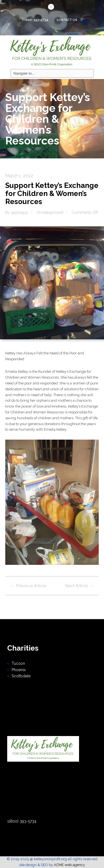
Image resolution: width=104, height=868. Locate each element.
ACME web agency (69, 865)
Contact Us (69, 20)
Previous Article (29, 586)
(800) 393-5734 (36, 20)
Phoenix (19, 670)
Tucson (18, 663)
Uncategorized (50, 212)
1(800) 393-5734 (22, 821)
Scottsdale (21, 676)
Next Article (79, 586)
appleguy (20, 212)
